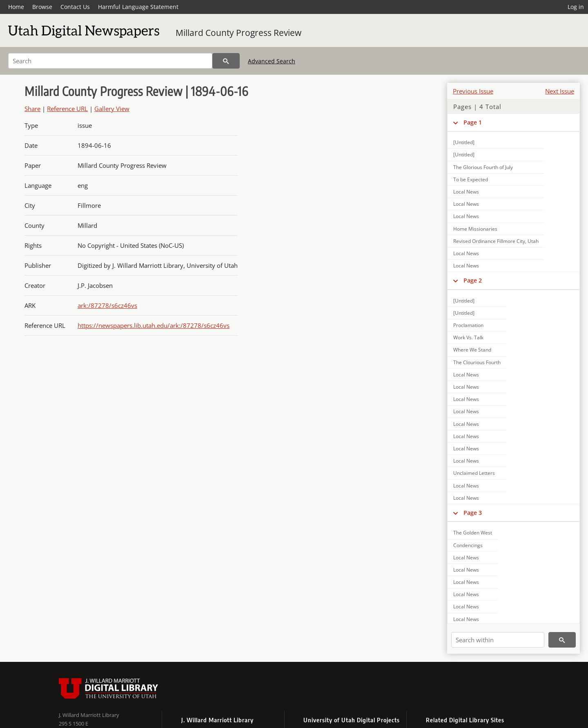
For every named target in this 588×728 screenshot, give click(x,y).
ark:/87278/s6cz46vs (107, 305)
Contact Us (75, 7)
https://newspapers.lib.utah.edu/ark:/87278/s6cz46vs (154, 325)
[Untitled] (464, 142)
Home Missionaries (475, 229)
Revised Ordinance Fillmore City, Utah (496, 241)
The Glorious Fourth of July (483, 167)
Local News (466, 192)
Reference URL (67, 109)
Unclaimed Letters (474, 473)
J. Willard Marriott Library (89, 715)
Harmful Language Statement (138, 7)
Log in (576, 7)
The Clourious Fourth (477, 362)
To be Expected (471, 179)
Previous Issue (473, 91)
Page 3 (473, 513)
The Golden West (473, 533)
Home (16, 7)
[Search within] (498, 640)
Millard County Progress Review (238, 33)
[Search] (110, 61)
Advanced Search (272, 61)
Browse (42, 7)
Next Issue (560, 91)
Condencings (468, 545)
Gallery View (112, 109)
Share (32, 109)
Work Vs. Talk (468, 337)
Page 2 (473, 280)
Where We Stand (472, 350)
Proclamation (468, 325)
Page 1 (473, 122)
